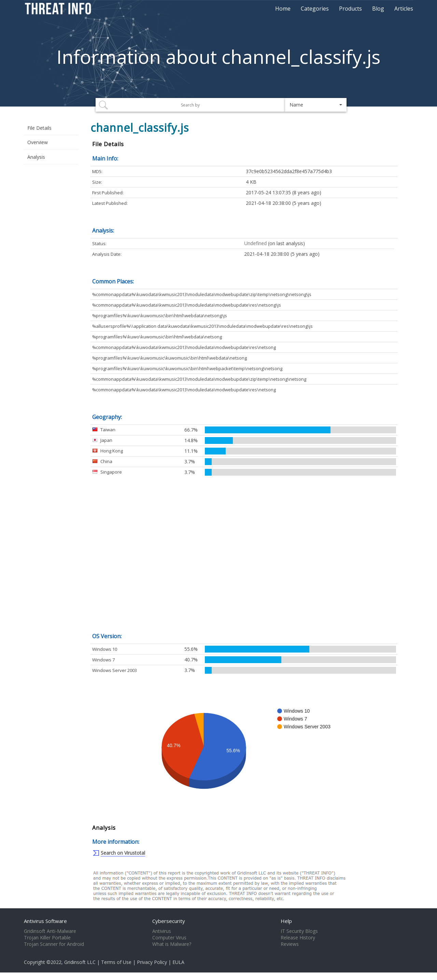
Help (286, 921)
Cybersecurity (169, 921)
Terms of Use (116, 962)
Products (350, 9)
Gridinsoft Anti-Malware (50, 931)
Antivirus (162, 931)
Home (283, 9)
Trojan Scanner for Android (54, 944)
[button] (316, 105)
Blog (378, 9)
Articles (404, 9)
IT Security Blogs (299, 931)
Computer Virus (169, 938)
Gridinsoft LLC (80, 962)
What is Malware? (172, 944)
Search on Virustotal (123, 853)
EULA (178, 962)
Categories (315, 9)
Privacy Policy (152, 962)
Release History (298, 938)
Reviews (290, 944)
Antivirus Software (45, 921)
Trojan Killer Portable (47, 938)
